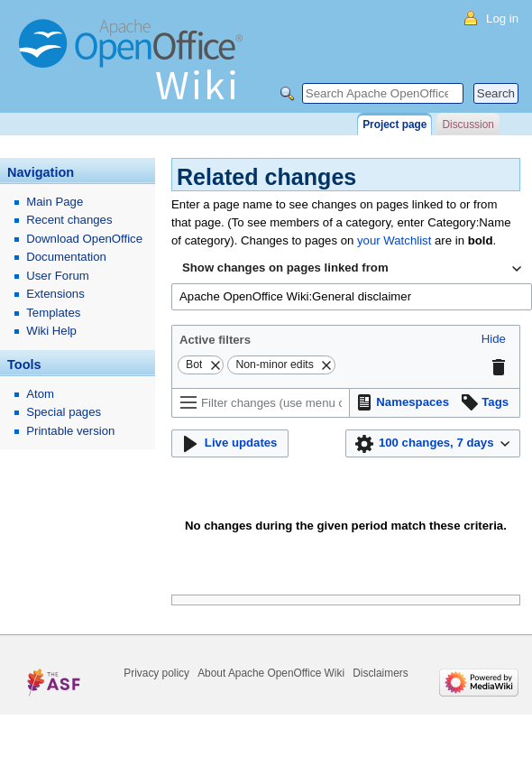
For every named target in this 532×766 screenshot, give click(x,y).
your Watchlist (394, 240)
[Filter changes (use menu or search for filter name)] (261, 403)
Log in (502, 18)
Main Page (55, 202)
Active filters (215, 340)
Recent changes (69, 220)
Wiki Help (51, 331)
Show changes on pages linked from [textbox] (285, 268)
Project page (394, 125)
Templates (53, 313)
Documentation (66, 257)
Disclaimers (380, 673)
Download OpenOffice (84, 239)
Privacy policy (156, 673)
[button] (494, 340)
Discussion (468, 125)
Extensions (55, 294)
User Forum (58, 276)
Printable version (70, 431)
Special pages (64, 412)
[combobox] (352, 269)
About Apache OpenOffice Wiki (271, 673)
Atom (40, 394)
